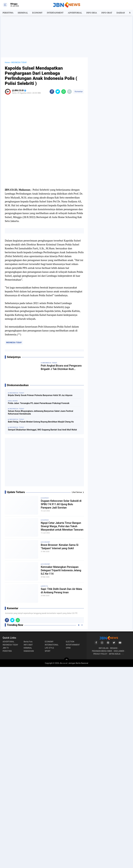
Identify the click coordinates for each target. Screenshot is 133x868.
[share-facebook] (52, 92)
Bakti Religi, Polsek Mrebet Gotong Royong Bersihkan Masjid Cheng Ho (41, 422)
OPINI (68, 648)
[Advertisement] (66, 37)
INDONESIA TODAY (14, 343)
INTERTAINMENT (55, 13)
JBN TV (6, 648)
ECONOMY (37, 13)
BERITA (45, 586)
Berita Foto (28, 642)
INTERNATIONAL (52, 645)
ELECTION (70, 642)
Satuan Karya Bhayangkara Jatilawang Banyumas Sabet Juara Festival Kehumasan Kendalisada (41, 412)
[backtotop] (66, 660)
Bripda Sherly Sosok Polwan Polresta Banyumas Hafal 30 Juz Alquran (40, 395)
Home (7, 62)
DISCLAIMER (119, 651)
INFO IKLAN (104, 648)
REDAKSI (114, 648)
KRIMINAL (23, 13)
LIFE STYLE (49, 648)
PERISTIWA (8, 13)
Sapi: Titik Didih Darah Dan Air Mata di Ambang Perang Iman (61, 591)
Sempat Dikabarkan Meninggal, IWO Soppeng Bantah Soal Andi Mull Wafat (42, 430)
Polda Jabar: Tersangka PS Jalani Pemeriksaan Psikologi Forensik (39, 403)
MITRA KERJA (115, 654)
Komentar (78, 92)
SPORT (48, 651)
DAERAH (121, 13)
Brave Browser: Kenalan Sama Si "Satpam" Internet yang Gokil (60, 547)
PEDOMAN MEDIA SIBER (102, 651)
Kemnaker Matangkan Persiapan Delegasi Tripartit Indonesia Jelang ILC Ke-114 (61, 570)
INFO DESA (92, 13)
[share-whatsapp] (64, 92)
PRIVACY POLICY (100, 654)
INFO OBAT (107, 13)
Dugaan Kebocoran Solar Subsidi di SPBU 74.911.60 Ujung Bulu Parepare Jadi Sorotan (61, 504)
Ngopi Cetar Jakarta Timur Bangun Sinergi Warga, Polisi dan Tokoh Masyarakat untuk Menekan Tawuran (62, 526)
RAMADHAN (29, 651)
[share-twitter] (58, 92)
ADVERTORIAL (75, 13)
